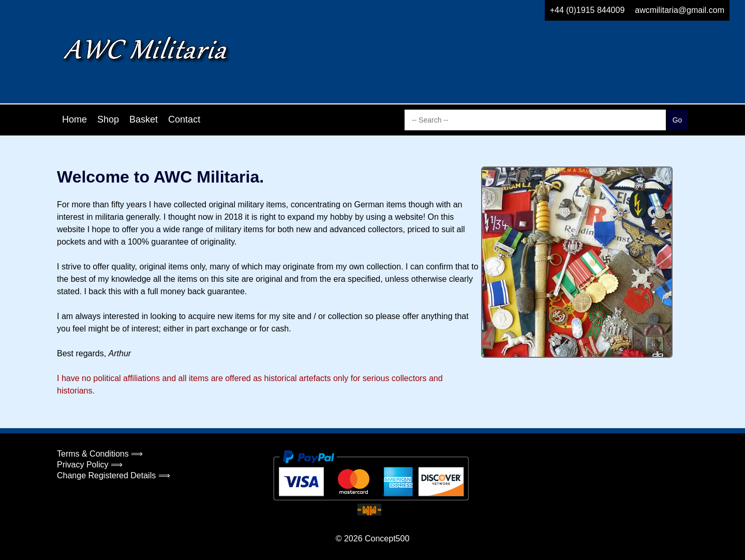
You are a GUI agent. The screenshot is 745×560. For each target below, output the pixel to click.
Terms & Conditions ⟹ (100, 454)
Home (74, 119)
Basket (144, 119)
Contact (184, 119)
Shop (108, 119)
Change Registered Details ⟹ (114, 475)
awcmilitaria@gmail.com (680, 10)
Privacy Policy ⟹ (90, 465)
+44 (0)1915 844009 (587, 10)
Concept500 (387, 539)
